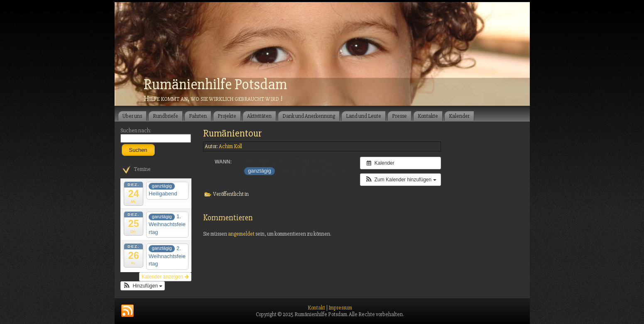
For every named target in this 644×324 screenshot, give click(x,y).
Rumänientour (233, 133)
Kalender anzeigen (165, 277)
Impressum (340, 308)
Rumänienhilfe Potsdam (215, 85)
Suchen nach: (136, 131)
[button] (143, 286)
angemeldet (241, 234)
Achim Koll (230, 146)
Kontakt (316, 308)
